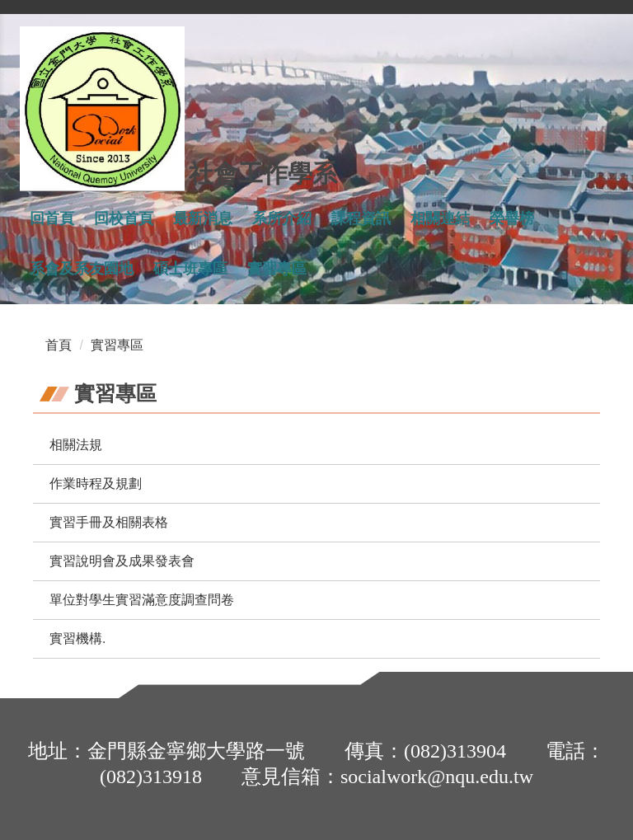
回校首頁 (124, 218)
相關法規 (76, 445)
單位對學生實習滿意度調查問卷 (142, 600)
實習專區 (277, 269)
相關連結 (440, 218)
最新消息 (203, 218)
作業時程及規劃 (96, 483)
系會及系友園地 (82, 269)
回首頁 (52, 218)
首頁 (59, 345)
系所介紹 (282, 218)
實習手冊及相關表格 (109, 522)
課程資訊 (361, 218)
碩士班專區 (190, 269)
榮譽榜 (512, 218)
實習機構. (77, 638)
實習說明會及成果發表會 (122, 561)
